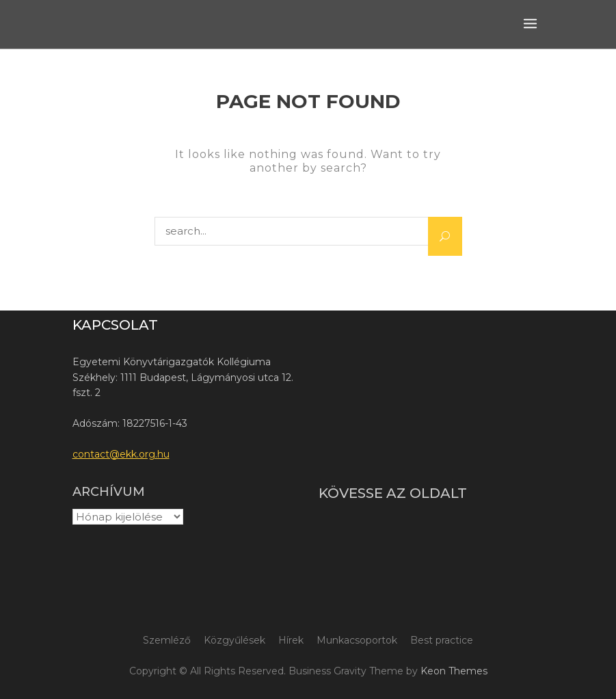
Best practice (442, 640)
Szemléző (167, 640)
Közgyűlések (235, 640)
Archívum (109, 492)
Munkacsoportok (357, 640)
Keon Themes (454, 671)
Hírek (291, 640)
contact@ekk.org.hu (121, 454)
